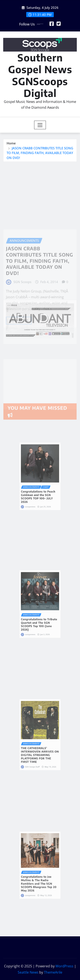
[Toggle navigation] (40, 125)
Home (11, 143)
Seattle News (28, 972)
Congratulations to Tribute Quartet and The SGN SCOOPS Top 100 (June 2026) (40, 615)
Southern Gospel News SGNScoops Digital (40, 75)
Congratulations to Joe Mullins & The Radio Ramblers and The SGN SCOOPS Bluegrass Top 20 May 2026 (39, 875)
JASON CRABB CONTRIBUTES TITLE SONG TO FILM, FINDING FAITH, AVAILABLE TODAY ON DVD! (40, 153)
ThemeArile (53, 972)
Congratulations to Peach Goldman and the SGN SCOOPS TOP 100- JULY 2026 (39, 488)
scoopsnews (35, 493)
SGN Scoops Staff (36, 752)
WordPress (64, 966)
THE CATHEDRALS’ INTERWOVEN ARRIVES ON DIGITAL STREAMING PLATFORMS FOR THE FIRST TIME (40, 746)
